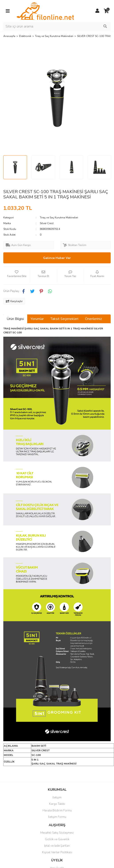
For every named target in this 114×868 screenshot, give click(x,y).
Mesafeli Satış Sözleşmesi (57, 833)
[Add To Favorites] (17, 276)
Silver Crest (47, 223)
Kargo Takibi (57, 804)
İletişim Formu (57, 817)
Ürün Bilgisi (15, 319)
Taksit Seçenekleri (64, 319)
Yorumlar (37, 319)
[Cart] (106, 11)
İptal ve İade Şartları (57, 846)
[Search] (57, 26)
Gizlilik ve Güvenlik (57, 839)
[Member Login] (97, 11)
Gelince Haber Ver (57, 258)
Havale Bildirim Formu (57, 811)
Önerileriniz (93, 319)
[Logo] (45, 11)
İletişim (57, 798)
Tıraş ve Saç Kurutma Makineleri (59, 218)
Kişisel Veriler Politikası (57, 852)
